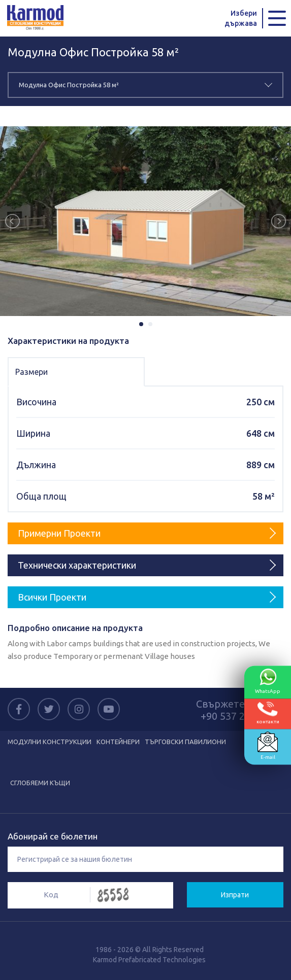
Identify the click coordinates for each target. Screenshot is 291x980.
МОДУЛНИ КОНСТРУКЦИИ (50, 742)
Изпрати (235, 895)
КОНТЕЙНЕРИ (118, 742)
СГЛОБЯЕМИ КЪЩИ (40, 783)
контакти (268, 713)
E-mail (268, 746)
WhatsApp (268, 681)
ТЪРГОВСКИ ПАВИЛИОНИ (185, 742)
